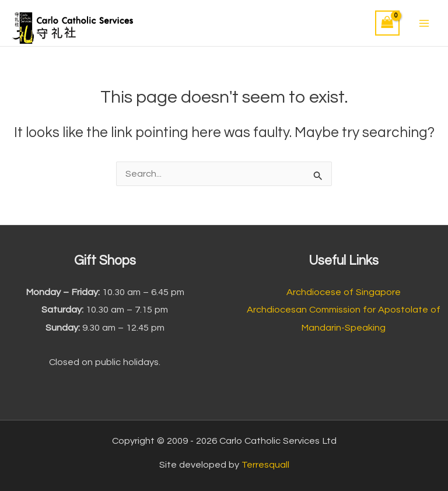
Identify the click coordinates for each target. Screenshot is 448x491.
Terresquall (265, 465)
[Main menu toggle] (424, 23)
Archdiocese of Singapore (344, 292)
